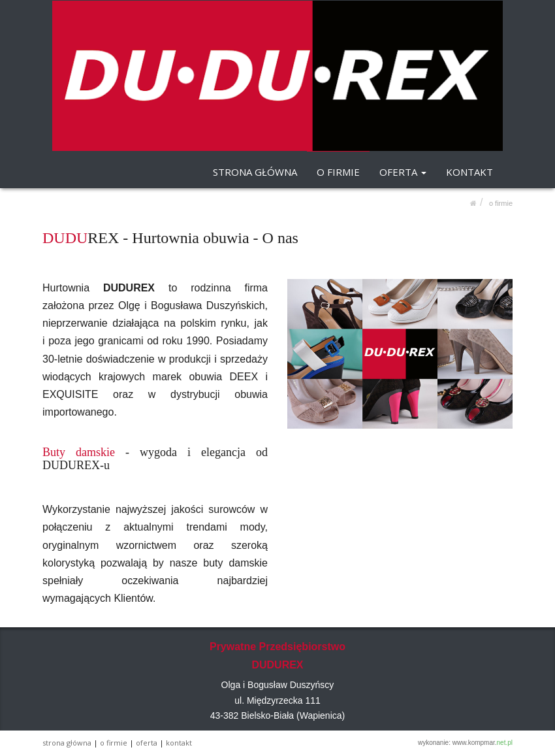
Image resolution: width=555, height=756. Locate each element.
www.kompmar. (483, 743)
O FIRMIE (338, 172)
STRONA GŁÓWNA (255, 172)
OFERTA (403, 172)
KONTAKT (469, 172)
